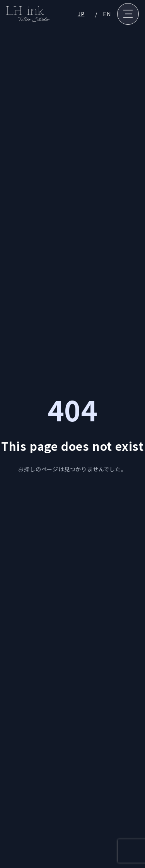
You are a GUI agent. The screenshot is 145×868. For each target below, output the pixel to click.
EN (107, 14)
